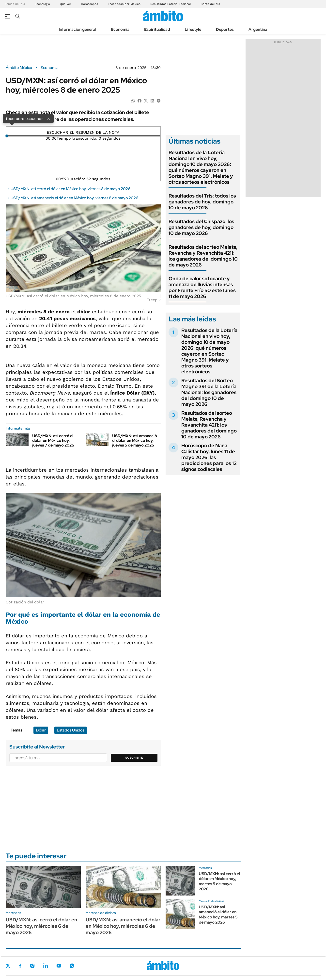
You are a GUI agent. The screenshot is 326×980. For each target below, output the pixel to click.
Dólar (41, 730)
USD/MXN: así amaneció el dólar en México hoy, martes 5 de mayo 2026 (218, 915)
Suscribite (134, 758)
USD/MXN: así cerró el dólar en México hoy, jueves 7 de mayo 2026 (53, 440)
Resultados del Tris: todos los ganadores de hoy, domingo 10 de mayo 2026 (202, 202)
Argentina (258, 29)
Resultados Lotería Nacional (171, 4)
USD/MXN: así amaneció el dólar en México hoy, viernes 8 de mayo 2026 (74, 198)
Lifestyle (193, 29)
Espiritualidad (157, 29)
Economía (120, 29)
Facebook (20, 966)
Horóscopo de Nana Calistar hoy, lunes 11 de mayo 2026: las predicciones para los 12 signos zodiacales (209, 457)
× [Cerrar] (48, 118)
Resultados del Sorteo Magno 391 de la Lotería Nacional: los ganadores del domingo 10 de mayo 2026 (209, 392)
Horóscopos (89, 4)
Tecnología (42, 4)
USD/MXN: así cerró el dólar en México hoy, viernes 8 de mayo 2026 (70, 189)
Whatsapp (72, 966)
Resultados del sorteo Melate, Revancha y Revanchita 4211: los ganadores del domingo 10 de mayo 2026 (203, 256)
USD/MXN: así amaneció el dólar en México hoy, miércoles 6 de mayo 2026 (123, 926)
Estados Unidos (71, 730)
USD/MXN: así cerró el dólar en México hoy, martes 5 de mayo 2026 (219, 881)
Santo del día (210, 4)
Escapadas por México (124, 4)
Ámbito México (19, 68)
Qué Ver (65, 4)
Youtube (59, 966)
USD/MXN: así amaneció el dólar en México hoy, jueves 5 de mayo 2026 (135, 440)
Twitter (8, 966)
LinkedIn (46, 966)
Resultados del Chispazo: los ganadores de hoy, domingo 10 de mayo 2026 (201, 227)
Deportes (225, 29)
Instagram (32, 966)
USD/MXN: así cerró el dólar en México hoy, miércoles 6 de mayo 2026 (41, 926)
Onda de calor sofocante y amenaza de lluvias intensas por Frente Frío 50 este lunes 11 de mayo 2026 (202, 287)
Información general (78, 29)
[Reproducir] (83, 129)
